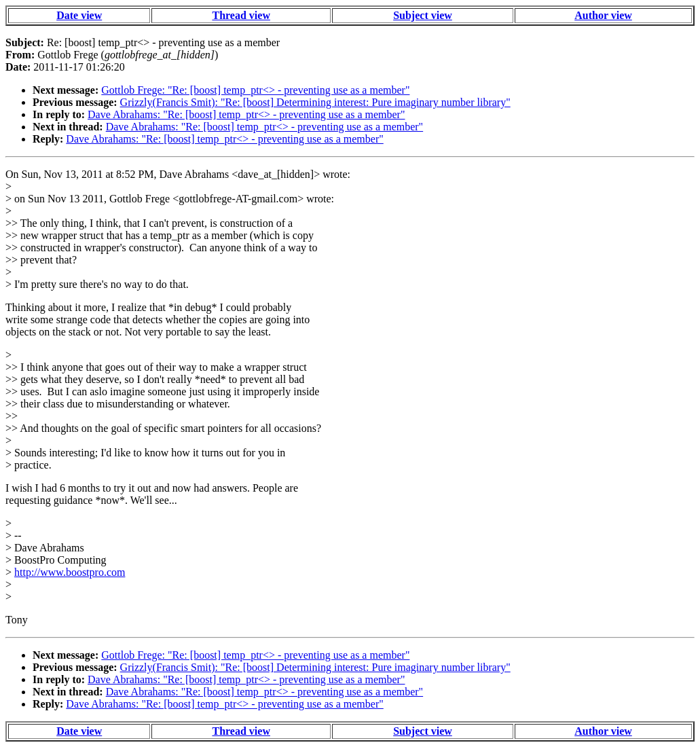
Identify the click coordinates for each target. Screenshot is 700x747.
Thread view (241, 15)
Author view (603, 15)
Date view (79, 15)
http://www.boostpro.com (70, 572)
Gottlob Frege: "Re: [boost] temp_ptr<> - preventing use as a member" (255, 90)
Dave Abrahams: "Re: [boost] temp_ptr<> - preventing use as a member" (246, 114)
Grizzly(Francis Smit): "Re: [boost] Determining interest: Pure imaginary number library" (315, 102)
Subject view (423, 15)
